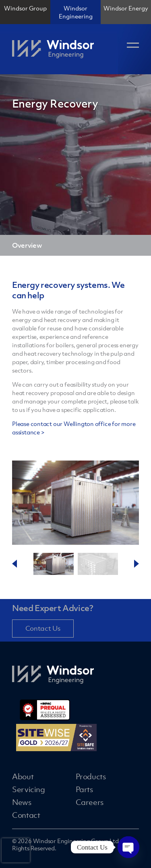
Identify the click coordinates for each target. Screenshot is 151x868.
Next (137, 564)
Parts (84, 789)
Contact (26, 815)
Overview (27, 245)
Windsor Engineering (76, 12)
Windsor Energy (126, 8)
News (22, 802)
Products (91, 776)
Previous (14, 564)
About (23, 776)
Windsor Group (25, 8)
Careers (90, 802)
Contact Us (43, 628)
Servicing (29, 789)
